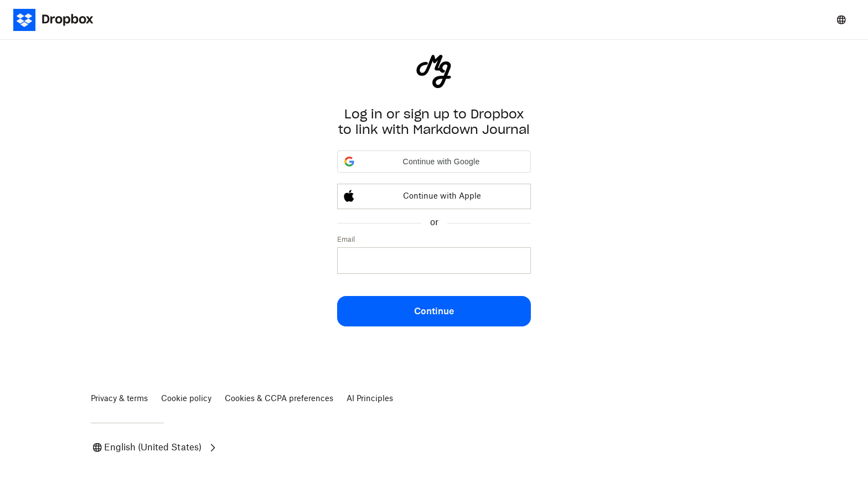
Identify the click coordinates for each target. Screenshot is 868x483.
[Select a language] (841, 20)
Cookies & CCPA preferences (279, 399)
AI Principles (370, 399)
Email (346, 240)
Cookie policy (186, 399)
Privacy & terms (119, 399)
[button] (434, 162)
